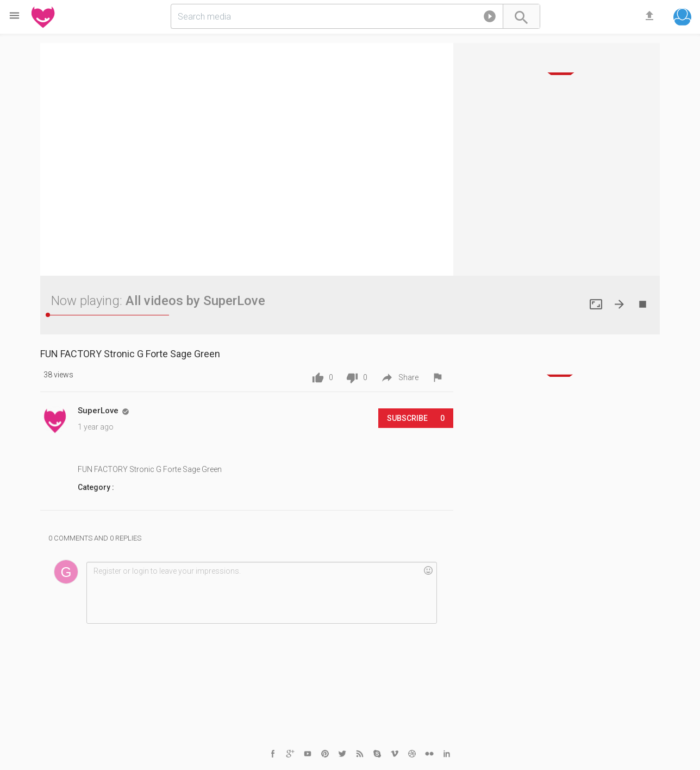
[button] (490, 18)
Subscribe (416, 418)
